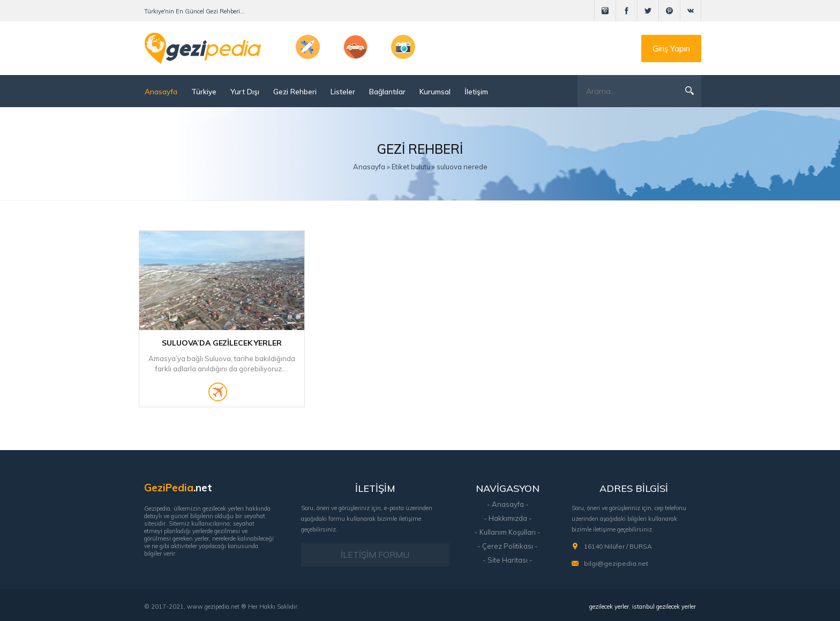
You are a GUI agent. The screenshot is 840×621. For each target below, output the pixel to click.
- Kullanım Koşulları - (508, 532)
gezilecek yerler (609, 607)
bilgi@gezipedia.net (616, 563)
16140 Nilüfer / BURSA (618, 546)
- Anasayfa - (508, 504)
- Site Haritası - (508, 560)
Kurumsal (435, 91)
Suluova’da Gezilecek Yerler (222, 343)
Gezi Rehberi (295, 91)
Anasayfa (161, 91)
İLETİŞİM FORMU (375, 555)
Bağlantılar (387, 91)
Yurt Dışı (245, 91)
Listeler (343, 91)
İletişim (476, 91)
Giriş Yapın (671, 48)
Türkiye (204, 91)
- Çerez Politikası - (508, 546)
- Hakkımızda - (508, 518)
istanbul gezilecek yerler (664, 607)
